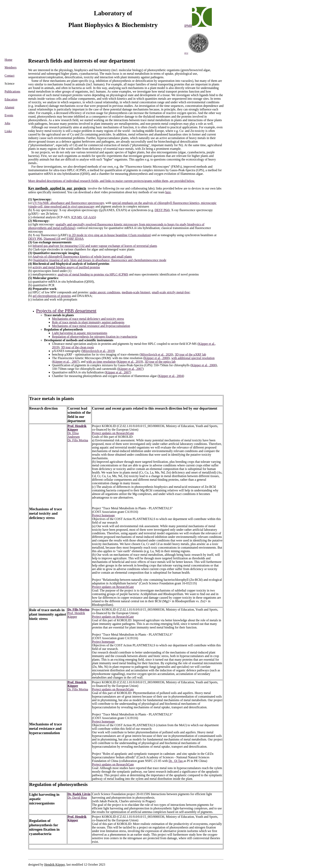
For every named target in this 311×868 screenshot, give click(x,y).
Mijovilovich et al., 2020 (156, 354)
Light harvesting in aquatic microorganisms (80, 333)
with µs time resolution (101, 362)
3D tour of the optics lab (160, 362)
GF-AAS (89, 217)
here (168, 192)
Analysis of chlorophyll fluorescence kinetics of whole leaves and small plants (82, 257)
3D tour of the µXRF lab (190, 354)
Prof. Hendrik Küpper (77, 428)
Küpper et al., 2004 (171, 376)
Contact (10, 76)
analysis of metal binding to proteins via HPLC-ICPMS (93, 274)
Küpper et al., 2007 (66, 362)
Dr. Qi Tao (176, 761)
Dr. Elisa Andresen (74, 435)
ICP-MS (76, 217)
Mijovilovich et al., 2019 (98, 351)
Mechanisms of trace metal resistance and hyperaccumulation (91, 326)
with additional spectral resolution (193, 358)
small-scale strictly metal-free (171, 292)
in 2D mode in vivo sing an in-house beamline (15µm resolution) (110, 235)
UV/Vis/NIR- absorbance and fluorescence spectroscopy (68, 203)
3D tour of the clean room (77, 347)
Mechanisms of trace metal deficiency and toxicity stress (88, 319)
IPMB (188, 26)
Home (8, 60)
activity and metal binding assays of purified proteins (66, 267)
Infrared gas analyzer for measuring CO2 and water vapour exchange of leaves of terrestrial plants (95, 246)
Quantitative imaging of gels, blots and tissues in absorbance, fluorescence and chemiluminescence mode (100, 260)
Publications (12, 91)
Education (11, 99)
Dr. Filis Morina (78, 440)
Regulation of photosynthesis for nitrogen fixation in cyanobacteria (95, 337)
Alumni (9, 107)
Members (11, 67)
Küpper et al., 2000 (156, 358)
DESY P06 (35, 239)
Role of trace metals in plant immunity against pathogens (88, 322)
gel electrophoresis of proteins (52, 296)
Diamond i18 (52, 239)
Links (8, 131)
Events (9, 115)
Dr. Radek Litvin (79, 794)
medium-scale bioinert (136, 292)
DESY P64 (162, 210)
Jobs (7, 123)
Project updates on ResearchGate (113, 433)
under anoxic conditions (105, 292)
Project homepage (103, 515)
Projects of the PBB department (66, 311)
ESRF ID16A (75, 239)
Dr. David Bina (77, 798)
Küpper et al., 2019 (130, 362)
